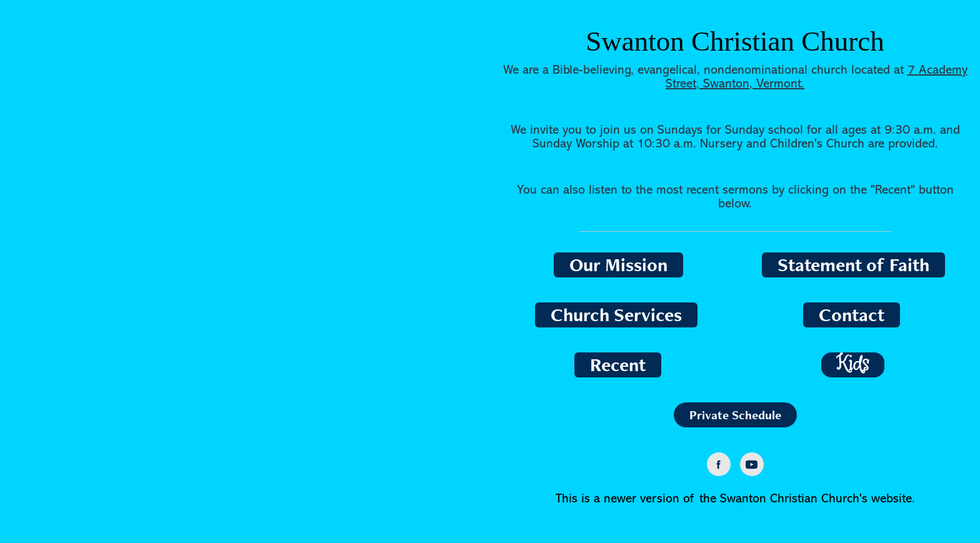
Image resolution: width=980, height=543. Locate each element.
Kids (853, 365)
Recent (618, 365)
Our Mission (618, 265)
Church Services (616, 315)
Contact (852, 315)
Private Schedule (735, 415)
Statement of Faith (853, 265)
